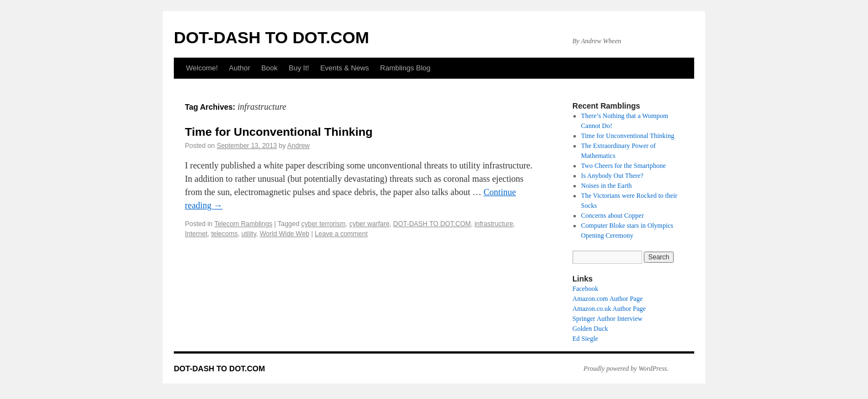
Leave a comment (341, 234)
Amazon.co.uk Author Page (609, 309)
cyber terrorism (323, 224)
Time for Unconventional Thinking (279, 132)
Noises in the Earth (607, 186)
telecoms (224, 234)
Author (240, 68)
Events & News (344, 68)
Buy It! (299, 68)
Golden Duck (590, 329)
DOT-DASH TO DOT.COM (272, 37)
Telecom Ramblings (243, 224)
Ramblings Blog (405, 68)
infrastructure (494, 224)
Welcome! (202, 68)
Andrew (299, 146)
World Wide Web (285, 234)
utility (249, 234)
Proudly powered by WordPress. (626, 369)
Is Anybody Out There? (613, 176)
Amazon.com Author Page (608, 299)
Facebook (585, 289)
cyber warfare (370, 224)
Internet (196, 234)
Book (270, 68)
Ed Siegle (585, 339)
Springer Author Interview (608, 319)
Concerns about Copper (613, 216)
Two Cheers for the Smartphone (624, 166)
